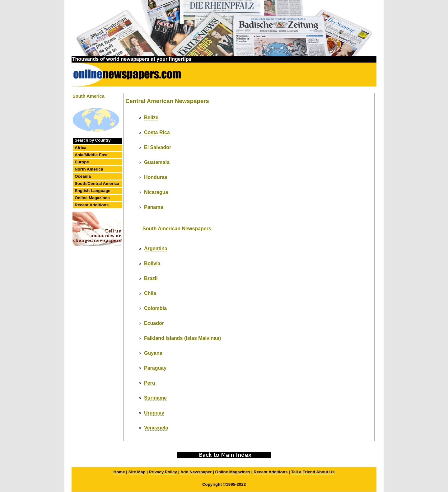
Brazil (151, 278)
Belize (151, 117)
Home (119, 472)
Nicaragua (156, 192)
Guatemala (157, 162)
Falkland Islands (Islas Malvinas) (182, 338)
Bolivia (152, 263)
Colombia (155, 308)
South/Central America (97, 183)
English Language (93, 191)
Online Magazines (92, 198)
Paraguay (155, 368)
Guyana (153, 353)
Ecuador (154, 323)
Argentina (156, 248)
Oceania (83, 176)
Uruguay (154, 413)
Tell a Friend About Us (313, 472)
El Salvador (158, 147)
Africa (81, 148)
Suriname (155, 398)
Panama (154, 207)
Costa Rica (157, 132)
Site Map (137, 472)
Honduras (156, 177)
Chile (150, 293)
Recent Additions (92, 205)
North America (89, 169)
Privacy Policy (163, 472)
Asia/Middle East (91, 155)
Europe (82, 162)
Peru (150, 383)
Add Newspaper (196, 472)
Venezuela (156, 428)
